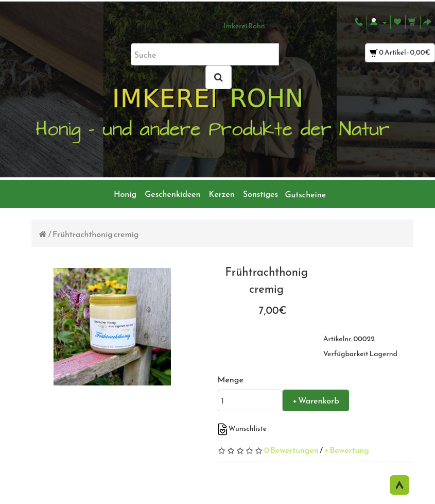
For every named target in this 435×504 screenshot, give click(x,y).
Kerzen (222, 194)
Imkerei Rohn (244, 26)
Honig (125, 194)
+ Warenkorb (316, 400)
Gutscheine (304, 194)
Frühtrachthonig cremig (96, 234)
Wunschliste (242, 429)
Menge (231, 379)
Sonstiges (260, 194)
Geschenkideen (172, 194)
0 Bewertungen (291, 450)
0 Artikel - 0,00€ (400, 52)
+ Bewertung (346, 450)
